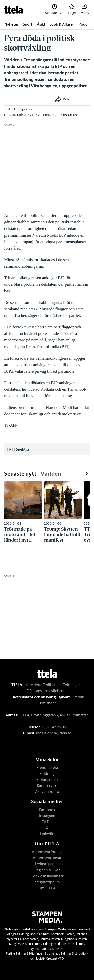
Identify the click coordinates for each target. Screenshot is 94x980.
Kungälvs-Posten (20, 944)
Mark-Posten (62, 944)
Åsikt (41, 24)
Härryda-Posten (50, 939)
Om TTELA (47, 888)
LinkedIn (47, 834)
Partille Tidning (16, 954)
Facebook (47, 810)
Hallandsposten (28, 939)
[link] (13, 10)
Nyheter (11, 24)
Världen (12, 60)
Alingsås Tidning (18, 934)
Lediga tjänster (47, 864)
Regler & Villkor (47, 870)
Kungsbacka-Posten (74, 939)
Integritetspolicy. (47, 882)
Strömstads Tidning (58, 954)
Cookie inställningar (47, 876)
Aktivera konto (47, 792)
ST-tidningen (35, 954)
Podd (83, 24)
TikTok (47, 822)
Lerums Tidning (42, 944)
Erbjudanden (47, 780)
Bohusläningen (40, 934)
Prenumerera (47, 767)
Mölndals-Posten (53, 949)
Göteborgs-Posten (63, 934)
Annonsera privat (47, 858)
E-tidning (47, 773)
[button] (85, 10)
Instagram (47, 816)
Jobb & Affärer (62, 24)
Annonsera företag (47, 852)
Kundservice (47, 786)
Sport (28, 24)
